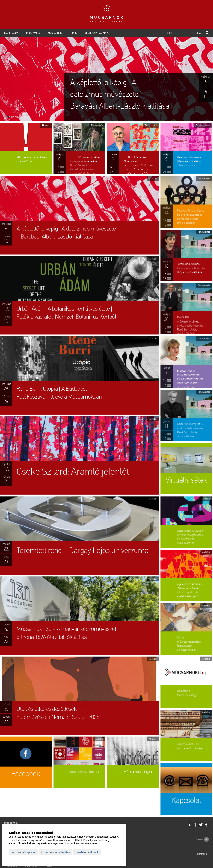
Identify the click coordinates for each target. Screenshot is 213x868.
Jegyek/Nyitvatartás (97, 33)
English (197, 33)
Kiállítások (11, 33)
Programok (33, 33)
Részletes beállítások (87, 852)
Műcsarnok (55, 33)
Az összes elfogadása (23, 852)
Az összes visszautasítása (55, 852)
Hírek (73, 33)
